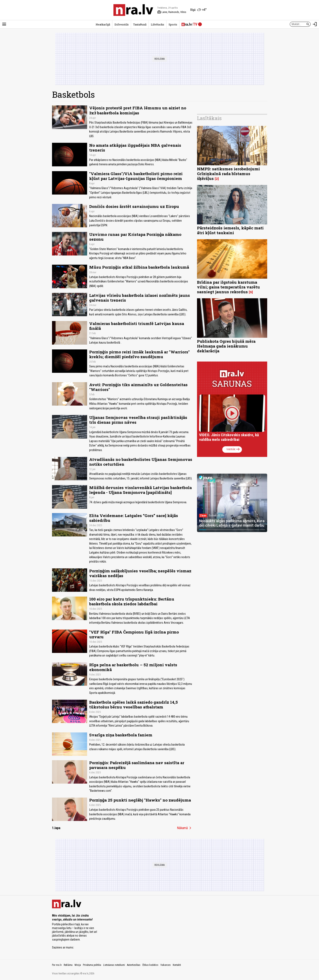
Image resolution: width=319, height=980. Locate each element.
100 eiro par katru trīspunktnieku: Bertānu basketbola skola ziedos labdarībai (132, 601)
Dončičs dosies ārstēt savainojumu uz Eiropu (134, 206)
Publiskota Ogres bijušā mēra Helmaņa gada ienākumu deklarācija (226, 346)
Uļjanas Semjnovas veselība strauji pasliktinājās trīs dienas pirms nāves (138, 420)
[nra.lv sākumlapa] (133, 10)
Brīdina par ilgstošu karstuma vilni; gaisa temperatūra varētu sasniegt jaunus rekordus (228, 287)
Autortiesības (134, 965)
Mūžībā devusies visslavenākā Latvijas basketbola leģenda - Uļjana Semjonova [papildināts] (140, 490)
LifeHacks (158, 24)
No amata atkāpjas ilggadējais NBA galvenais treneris (135, 148)
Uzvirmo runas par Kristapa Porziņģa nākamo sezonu (135, 237)
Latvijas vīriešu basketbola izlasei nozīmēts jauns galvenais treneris (140, 298)
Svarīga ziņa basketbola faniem (121, 735)
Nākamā (185, 828)
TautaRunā (140, 24)
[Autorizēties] (315, 24)
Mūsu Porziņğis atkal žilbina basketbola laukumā (139, 267)
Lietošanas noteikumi (114, 965)
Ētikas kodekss (150, 965)
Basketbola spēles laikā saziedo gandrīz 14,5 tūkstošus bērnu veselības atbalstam (133, 704)
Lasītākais (209, 118)
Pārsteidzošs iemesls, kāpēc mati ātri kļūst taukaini (230, 230)
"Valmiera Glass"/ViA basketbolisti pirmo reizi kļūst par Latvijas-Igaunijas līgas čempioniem (136, 176)
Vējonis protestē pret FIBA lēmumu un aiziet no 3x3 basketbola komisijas (138, 110)
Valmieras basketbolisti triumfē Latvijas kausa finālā (137, 326)
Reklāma (68, 965)
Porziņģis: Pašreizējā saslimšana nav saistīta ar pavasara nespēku (137, 765)
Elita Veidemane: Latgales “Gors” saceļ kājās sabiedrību (134, 518)
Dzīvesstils (122, 24)
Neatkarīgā (103, 24)
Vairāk (233, 449)
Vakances (166, 965)
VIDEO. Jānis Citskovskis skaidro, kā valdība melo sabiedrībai (229, 437)
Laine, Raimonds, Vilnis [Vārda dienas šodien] (172, 12)
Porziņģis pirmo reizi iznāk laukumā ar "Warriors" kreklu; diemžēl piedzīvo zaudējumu (139, 354)
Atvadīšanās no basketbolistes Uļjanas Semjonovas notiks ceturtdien (141, 462)
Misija (78, 965)
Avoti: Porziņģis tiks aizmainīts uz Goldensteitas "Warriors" (138, 387)
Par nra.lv (57, 965)
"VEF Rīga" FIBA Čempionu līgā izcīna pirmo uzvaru (134, 634)
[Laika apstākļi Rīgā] (198, 10)
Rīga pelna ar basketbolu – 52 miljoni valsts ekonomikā (133, 667)
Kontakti (177, 965)
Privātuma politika (92, 965)
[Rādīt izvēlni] (4, 24)
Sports (173, 24)
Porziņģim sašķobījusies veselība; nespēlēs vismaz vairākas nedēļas (140, 573)
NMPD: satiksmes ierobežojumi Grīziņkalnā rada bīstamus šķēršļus (228, 174)
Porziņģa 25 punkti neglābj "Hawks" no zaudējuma (140, 800)
